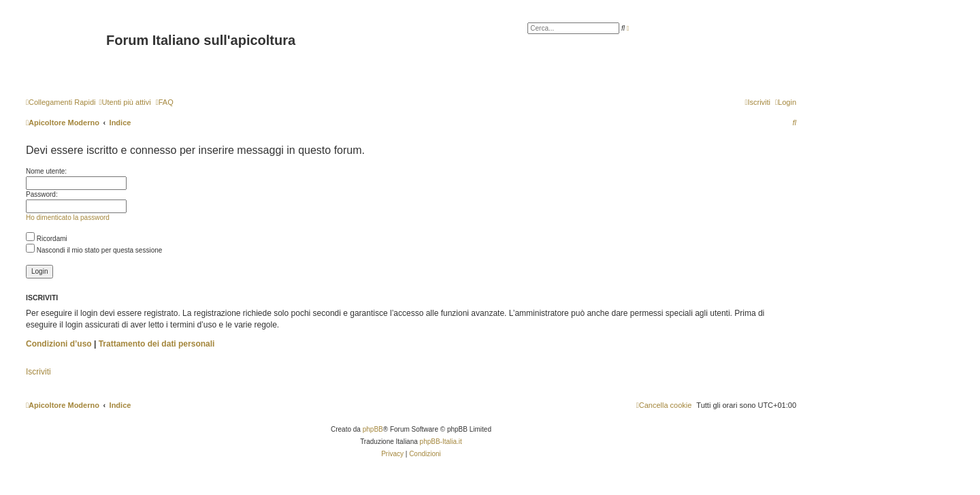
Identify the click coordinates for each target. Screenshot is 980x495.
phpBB (373, 429)
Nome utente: (46, 171)
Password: (42, 194)
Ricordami (47, 239)
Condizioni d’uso (59, 344)
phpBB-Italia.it (441, 442)
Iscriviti (38, 372)
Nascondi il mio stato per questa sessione (94, 250)
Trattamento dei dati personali (157, 344)
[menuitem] (125, 102)
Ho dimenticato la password (68, 218)
